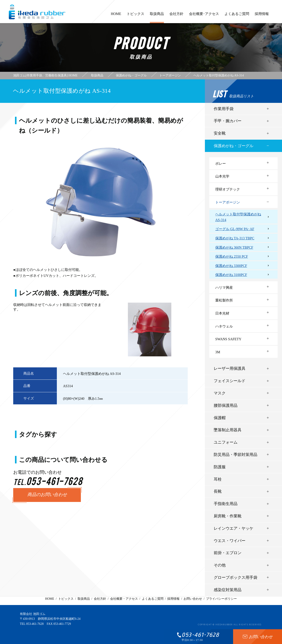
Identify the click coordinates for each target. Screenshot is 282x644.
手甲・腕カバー (228, 121)
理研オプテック (228, 189)
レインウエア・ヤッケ (234, 528)
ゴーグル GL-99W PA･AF (235, 229)
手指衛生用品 (226, 504)
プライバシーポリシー (221, 599)
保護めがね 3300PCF (231, 266)
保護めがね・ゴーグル (234, 146)
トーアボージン (228, 202)
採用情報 (262, 16)
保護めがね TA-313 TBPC (235, 238)
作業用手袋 (224, 109)
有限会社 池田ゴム (33, 614)
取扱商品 (157, 18)
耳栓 (218, 479)
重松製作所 (224, 300)
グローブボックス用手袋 (236, 577)
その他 (220, 565)
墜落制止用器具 (228, 430)
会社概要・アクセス (124, 599)
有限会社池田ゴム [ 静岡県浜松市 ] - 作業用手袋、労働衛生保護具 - (37, 12)
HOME (116, 16)
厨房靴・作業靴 (228, 516)
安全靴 (220, 133)
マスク (220, 393)
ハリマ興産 (224, 288)
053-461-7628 (35, 624)
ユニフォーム (226, 442)
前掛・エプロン (228, 553)
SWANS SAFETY (228, 339)
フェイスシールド (230, 381)
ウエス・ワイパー (230, 541)
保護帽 (220, 418)
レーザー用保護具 (230, 368)
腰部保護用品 (226, 405)
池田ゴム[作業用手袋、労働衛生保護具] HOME (45, 76)
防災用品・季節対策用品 (236, 455)
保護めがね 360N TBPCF (234, 247)
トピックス (135, 16)
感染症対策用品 (228, 590)
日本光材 (222, 313)
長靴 (218, 491)
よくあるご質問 (237, 16)
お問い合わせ (193, 599)
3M (218, 352)
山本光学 (222, 176)
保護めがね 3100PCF (231, 275)
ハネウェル (224, 326)
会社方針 (176, 16)
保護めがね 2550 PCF (232, 256)
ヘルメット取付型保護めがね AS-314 (238, 217)
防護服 (220, 467)
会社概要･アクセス (204, 16)
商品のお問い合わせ (47, 495)
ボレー (221, 164)
